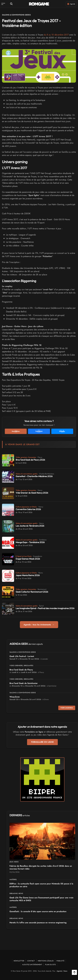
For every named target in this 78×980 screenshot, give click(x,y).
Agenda (59, 971)
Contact (31, 961)
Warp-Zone (15, 697)
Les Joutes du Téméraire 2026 (30, 526)
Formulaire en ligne (42, 742)
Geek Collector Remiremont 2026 (32, 592)
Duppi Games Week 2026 (28, 559)
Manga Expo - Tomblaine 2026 (30, 542)
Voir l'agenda (67, 708)
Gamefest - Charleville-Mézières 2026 (34, 476)
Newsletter (19, 961)
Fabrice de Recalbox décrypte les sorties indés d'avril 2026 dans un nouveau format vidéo (41, 867)
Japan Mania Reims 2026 (28, 575)
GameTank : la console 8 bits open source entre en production (38, 911)
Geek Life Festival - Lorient (22, 656)
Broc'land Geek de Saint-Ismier (24, 683)
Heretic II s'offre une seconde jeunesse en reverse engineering (38, 923)
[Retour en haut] (74, 972)
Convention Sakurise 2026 (28, 509)
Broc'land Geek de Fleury (21, 670)
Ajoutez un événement (32, 965)
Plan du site (50, 965)
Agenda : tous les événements (39, 625)
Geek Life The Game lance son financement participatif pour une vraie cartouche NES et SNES (41, 899)
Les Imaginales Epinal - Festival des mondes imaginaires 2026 (45, 608)
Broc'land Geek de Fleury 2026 (30, 460)
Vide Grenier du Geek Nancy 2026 (32, 493)
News (65, 971)
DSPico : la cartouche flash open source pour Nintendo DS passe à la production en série (41, 885)
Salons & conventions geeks (16, 15)
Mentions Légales (46, 961)
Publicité (60, 961)
